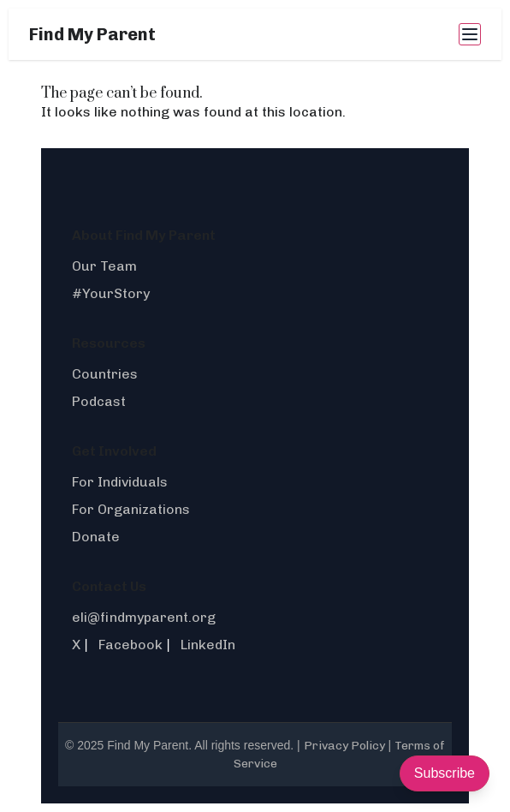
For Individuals (120, 482)
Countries (105, 374)
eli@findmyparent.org (144, 617)
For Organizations (131, 509)
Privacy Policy (344, 746)
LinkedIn (208, 645)
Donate (96, 537)
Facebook (130, 645)
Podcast (99, 401)
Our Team (104, 266)
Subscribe (445, 773)
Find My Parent (92, 34)
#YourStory (111, 293)
